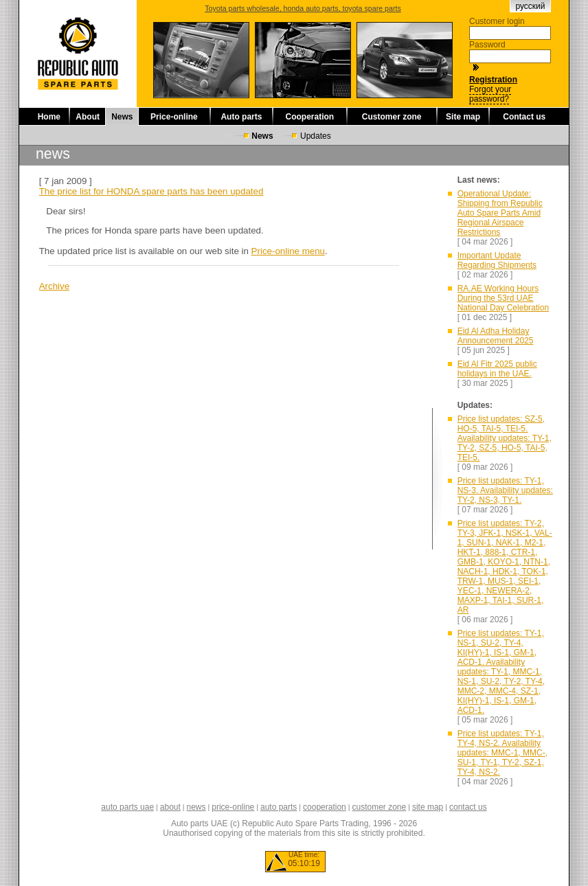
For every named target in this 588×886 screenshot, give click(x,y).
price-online (233, 807)
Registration (493, 80)
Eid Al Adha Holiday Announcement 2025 (496, 336)
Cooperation (310, 117)
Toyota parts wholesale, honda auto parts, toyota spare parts (303, 8)
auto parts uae (127, 807)
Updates (316, 136)
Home (49, 117)
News (122, 117)
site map (428, 807)
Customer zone (392, 117)
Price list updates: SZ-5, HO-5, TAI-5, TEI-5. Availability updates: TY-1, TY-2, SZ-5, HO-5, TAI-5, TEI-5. (505, 438)
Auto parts (241, 117)
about (170, 807)
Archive (54, 286)
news (196, 807)
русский (530, 6)
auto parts (279, 807)
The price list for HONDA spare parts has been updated (151, 191)
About (88, 117)
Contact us (524, 117)
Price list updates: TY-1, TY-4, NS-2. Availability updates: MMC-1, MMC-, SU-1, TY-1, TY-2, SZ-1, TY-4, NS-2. (502, 753)
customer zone (379, 807)
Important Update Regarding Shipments (497, 260)
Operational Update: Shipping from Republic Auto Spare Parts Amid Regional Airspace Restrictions (500, 213)
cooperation (325, 807)
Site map (463, 117)
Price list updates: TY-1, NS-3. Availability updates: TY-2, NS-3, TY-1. (505, 490)
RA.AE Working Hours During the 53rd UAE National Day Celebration (503, 298)
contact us (468, 807)
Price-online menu (288, 251)
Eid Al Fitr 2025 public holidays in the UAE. (497, 369)
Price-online (174, 117)
